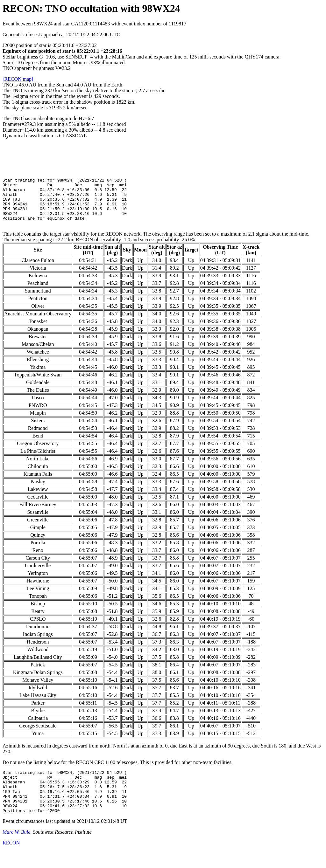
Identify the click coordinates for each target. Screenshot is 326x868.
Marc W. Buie (16, 849)
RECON (11, 860)
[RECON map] (18, 79)
